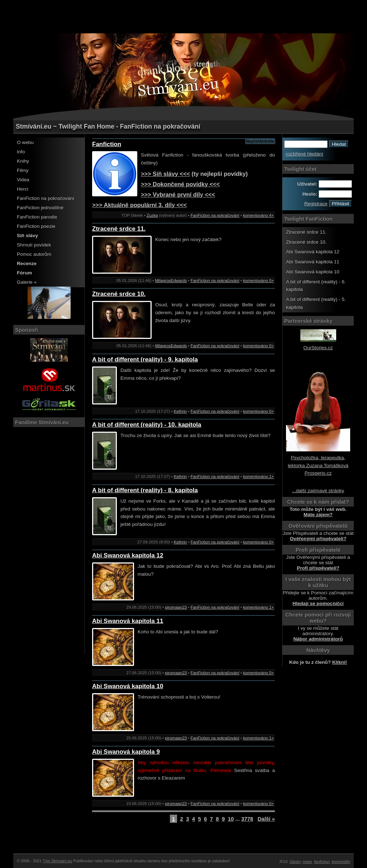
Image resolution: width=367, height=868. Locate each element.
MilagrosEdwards (171, 280)
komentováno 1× (258, 476)
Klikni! (340, 662)
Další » (266, 819)
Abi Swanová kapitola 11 (128, 621)
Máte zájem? (318, 515)
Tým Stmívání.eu (57, 861)
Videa (23, 180)
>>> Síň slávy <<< (165, 174)
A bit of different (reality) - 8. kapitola (145, 490)
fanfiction (322, 862)
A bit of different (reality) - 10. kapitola (147, 425)
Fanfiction (107, 144)
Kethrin (180, 411)
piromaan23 (176, 607)
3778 (247, 819)
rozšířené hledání (304, 154)
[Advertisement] (183, 16)
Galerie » (27, 282)
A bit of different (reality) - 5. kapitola (316, 303)
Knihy (23, 161)
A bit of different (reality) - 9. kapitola (145, 359)
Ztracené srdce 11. (119, 229)
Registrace (316, 204)
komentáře (341, 862)
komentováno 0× (258, 280)
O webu (25, 142)
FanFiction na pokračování (46, 198)
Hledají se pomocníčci (318, 603)
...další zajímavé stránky (318, 491)
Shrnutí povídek (34, 245)
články (295, 862)
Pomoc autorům (34, 254)
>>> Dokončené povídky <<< (180, 184)
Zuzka (152, 215)
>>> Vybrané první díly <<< (178, 195)
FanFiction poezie (36, 226)
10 (231, 819)
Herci (23, 189)
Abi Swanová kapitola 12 (128, 555)
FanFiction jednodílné (40, 208)
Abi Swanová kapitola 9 (126, 752)
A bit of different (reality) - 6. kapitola (316, 286)
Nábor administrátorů (318, 639)
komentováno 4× (258, 215)
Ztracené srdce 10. (119, 294)
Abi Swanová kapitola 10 (128, 686)
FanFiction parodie (37, 217)
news (307, 862)
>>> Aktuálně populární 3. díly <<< (139, 205)
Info (21, 152)
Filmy (23, 170)
